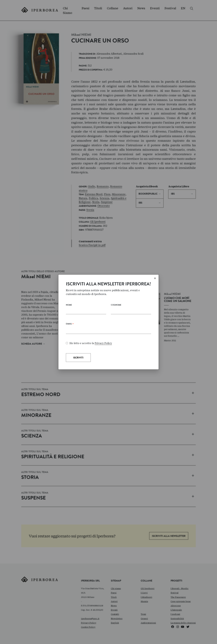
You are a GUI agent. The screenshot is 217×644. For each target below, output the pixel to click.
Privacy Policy (103, 343)
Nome (69, 305)
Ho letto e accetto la (89, 343)
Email (70, 325)
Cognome (116, 305)
